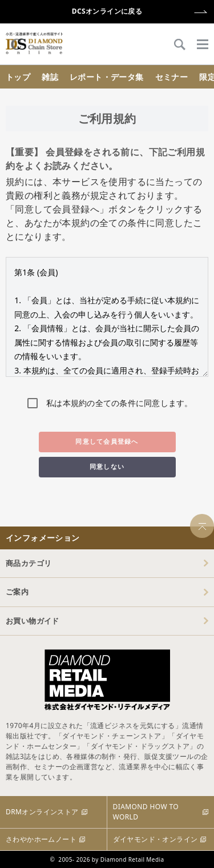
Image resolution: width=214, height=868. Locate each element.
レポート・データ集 (107, 77)
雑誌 (50, 77)
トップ (18, 77)
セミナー (172, 77)
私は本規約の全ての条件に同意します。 (120, 403)
